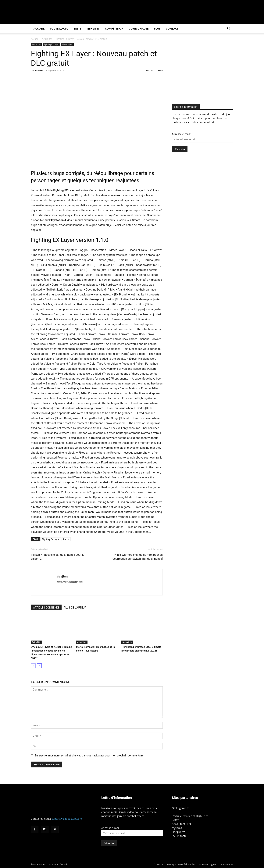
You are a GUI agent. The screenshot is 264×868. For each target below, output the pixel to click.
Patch (66, 539)
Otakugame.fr (180, 808)
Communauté (139, 29)
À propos (159, 864)
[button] (229, 29)
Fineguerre (178, 832)
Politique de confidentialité (181, 864)
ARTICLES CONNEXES (46, 608)
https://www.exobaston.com (70, 582)
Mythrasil (177, 828)
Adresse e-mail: (181, 134)
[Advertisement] (204, 69)
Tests (77, 29)
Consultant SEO (181, 824)
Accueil (39, 29)
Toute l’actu (59, 29)
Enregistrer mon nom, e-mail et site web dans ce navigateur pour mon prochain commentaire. (89, 755)
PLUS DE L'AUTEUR (75, 608)
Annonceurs (227, 864)
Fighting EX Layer (51, 44)
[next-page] (39, 666)
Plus (157, 29)
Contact (172, 29)
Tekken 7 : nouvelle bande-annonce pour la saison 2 (58, 557)
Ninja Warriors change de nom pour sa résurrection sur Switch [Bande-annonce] (137, 557)
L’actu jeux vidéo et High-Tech (190, 816)
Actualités (47, 39)
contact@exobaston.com (67, 819)
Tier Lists (93, 29)
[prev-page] (33, 666)
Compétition (114, 29)
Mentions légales (208, 864)
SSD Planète (179, 836)
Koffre (176, 820)
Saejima (39, 71)
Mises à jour (67, 44)
